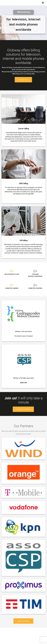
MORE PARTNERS (23, 621)
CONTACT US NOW (23, 409)
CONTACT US (23, 80)
